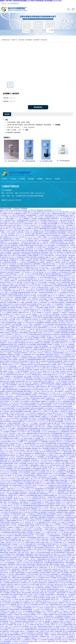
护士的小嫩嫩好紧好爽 (22, 440)
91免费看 (42, 470)
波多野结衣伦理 (56, 569)
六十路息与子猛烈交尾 (19, 370)
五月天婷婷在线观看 (20, 256)
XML (20, 200)
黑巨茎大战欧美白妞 (53, 339)
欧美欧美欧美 (12, 235)
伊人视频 (6, 217)
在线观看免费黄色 (35, 465)
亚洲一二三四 (63, 547)
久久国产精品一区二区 (10, 542)
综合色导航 (36, 435)
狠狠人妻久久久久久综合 (10, 526)
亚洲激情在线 (10, 355)
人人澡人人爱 (53, 301)
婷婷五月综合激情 (10, 541)
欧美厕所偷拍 (6, 286)
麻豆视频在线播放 (50, 516)
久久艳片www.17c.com (27, 423)
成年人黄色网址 (49, 250)
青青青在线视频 (47, 375)
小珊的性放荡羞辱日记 (6, 349)
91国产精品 (58, 615)
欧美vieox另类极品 (40, 464)
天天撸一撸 (46, 373)
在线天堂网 (34, 292)
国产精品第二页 (50, 620)
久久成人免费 (37, 318)
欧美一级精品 (47, 304)
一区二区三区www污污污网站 (8, 318)
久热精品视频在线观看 (22, 428)
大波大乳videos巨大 (67, 269)
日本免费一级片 (29, 232)
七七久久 (14, 420)
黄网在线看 (42, 583)
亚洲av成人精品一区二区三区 (21, 625)
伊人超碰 (22, 368)
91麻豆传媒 (7, 220)
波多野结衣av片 (7, 222)
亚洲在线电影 (51, 324)
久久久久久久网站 (28, 324)
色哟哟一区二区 (44, 465)
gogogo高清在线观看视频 (57, 553)
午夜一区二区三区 (37, 368)
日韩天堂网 (63, 623)
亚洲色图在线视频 (69, 519)
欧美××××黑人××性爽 (14, 427)
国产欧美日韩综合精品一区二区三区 (65, 358)
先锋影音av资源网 (52, 581)
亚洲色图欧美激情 (20, 381)
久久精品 (22, 633)
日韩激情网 (57, 500)
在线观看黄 (28, 368)
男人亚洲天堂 (55, 554)
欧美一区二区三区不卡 (61, 495)
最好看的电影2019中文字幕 (35, 621)
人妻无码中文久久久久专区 (48, 430)
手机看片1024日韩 (45, 631)
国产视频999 (32, 613)
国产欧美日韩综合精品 (44, 433)
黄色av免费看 (21, 318)
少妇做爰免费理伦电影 (33, 494)
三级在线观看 (58, 576)
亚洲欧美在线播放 (42, 626)
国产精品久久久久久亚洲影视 (43, 484)
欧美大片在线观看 (19, 344)
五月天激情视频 (24, 418)
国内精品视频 (51, 361)
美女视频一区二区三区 (69, 641)
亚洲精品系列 (6, 631)
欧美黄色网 (11, 277)
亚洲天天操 (49, 472)
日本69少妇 (46, 460)
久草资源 (23, 356)
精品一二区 (50, 636)
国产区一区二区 (20, 235)
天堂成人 (18, 319)
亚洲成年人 (70, 459)
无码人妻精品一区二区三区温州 (21, 349)
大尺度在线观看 (48, 291)
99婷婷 (32, 408)
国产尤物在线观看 (54, 314)
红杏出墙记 (10, 225)
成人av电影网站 (20, 455)
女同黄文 (5, 256)
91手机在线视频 (47, 405)
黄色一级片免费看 (58, 472)
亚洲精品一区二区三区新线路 (15, 475)
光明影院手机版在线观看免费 (37, 425)
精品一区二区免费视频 (12, 292)
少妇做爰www (11, 615)
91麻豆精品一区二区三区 (29, 287)
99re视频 (48, 425)
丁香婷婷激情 (18, 297)
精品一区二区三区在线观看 (28, 635)
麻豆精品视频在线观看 (31, 628)
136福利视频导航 (61, 470)
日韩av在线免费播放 (9, 373)
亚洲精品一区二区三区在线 (22, 272)
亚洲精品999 (40, 549)
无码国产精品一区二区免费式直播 (49, 303)
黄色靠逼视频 (28, 328)
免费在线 (28, 455)
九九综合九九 (8, 608)
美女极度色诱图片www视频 (52, 594)
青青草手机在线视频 (28, 534)
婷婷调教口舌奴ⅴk (37, 448)
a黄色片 (16, 230)
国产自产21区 (4, 316)
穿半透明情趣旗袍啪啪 (57, 433)
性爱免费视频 (28, 443)
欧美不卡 (61, 605)
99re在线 (29, 314)
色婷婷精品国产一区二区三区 (59, 219)
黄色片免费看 (66, 423)
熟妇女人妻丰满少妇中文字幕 (58, 584)
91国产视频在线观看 (47, 356)
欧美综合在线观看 (9, 559)
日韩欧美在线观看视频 (24, 472)
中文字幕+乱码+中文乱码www (53, 534)
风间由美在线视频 (39, 547)
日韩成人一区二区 (31, 589)
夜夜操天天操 (19, 615)
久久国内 (22, 405)
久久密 (46, 245)
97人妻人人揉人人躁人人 (60, 636)
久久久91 (67, 422)
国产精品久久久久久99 (65, 339)
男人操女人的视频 (44, 301)
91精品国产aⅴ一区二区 (14, 316)
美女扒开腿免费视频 (50, 232)
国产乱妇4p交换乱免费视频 (56, 422)
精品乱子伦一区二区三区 (66, 294)
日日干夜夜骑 (42, 407)
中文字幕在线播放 (67, 393)
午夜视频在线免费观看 (36, 558)
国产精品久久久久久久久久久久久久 (52, 601)
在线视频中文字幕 (44, 348)
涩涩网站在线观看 (51, 598)
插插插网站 (48, 323)
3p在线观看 (6, 432)
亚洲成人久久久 (52, 492)
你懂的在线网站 (11, 408)
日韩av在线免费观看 (11, 385)
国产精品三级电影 (35, 584)
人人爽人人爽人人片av (55, 390)
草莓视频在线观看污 (51, 420)
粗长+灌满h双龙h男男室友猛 (11, 375)
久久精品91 (60, 613)
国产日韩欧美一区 (50, 381)
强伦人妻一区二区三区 (10, 380)
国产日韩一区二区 (8, 229)
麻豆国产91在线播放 (61, 626)
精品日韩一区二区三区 (66, 343)
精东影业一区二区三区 (59, 351)
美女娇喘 (13, 522)
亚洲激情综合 (15, 245)
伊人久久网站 (21, 303)
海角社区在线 (21, 571)
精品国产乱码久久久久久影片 (12, 301)
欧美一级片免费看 (65, 440)
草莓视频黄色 (58, 407)
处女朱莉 (62, 405)
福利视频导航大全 (45, 259)
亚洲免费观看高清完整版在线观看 (11, 532)
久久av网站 (65, 539)
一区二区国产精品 (14, 519)
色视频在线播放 (20, 554)
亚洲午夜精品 (41, 390)
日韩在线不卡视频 (68, 224)
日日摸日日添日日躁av (6, 276)
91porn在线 (3, 408)
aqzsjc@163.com (40, 193)
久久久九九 (28, 499)
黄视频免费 (60, 308)
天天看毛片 (11, 371)
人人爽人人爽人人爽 (39, 427)
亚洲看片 (36, 393)
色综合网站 (9, 227)
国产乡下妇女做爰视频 (59, 215)
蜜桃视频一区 (27, 219)
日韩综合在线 (15, 490)
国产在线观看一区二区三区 (7, 341)
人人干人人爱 (42, 616)
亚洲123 (40, 511)
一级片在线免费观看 (17, 324)
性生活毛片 (69, 603)
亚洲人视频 (47, 561)
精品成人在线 (17, 467)
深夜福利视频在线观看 (10, 269)
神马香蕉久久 (24, 346)
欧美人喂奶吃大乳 (34, 467)
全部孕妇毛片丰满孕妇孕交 (45, 628)
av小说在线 (22, 262)
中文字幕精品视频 (66, 356)
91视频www (8, 393)
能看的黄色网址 (29, 554)
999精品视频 (70, 547)
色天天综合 (70, 371)
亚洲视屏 (48, 464)
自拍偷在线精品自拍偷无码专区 (40, 254)
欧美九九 (10, 482)
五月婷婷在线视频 (69, 348)
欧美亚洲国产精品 (41, 271)
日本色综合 (40, 353)
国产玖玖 (63, 323)
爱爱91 (40, 237)
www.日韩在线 (71, 474)
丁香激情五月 (63, 412)
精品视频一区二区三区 (56, 402)
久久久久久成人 (61, 225)
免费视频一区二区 (27, 297)
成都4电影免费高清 (14, 368)
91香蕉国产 (58, 459)
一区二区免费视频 (46, 450)
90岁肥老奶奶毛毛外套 (16, 581)
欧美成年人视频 (9, 412)
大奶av (66, 457)
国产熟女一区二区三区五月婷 (11, 403)
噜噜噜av (12, 388)
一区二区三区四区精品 (62, 381)
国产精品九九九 (41, 321)
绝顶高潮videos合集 (31, 365)
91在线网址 (70, 584)
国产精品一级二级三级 (14, 616)
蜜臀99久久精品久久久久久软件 (38, 339)
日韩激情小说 (19, 527)
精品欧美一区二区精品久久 (62, 611)
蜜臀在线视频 (7, 490)
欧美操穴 (23, 589)
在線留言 (58, 179)
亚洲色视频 (61, 321)
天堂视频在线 (67, 311)
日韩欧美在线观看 (68, 240)
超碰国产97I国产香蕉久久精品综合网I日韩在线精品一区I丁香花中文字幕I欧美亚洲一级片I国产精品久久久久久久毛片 (31, 1)
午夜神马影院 (17, 252)
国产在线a (58, 489)
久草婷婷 (17, 329)
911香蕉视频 (68, 554)
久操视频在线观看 (62, 257)
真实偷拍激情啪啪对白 (14, 244)
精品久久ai (43, 482)
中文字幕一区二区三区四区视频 (45, 500)
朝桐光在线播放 (68, 452)
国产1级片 (20, 630)
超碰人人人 (55, 266)
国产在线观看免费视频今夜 (67, 454)
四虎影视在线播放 (20, 573)
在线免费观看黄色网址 (55, 536)
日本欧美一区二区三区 (62, 400)
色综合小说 (41, 516)
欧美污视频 (49, 316)
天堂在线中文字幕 (45, 297)
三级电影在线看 (43, 568)
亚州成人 (34, 576)
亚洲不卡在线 (51, 212)
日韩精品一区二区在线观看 (38, 472)
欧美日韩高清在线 (55, 334)
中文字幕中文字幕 (54, 373)
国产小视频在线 (69, 326)
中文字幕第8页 (10, 536)
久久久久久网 (57, 526)
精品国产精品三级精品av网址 (40, 593)
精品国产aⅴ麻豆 (39, 574)
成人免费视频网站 (56, 388)
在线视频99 (49, 398)
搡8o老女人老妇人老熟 (70, 571)
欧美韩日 (47, 507)
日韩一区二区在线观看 (39, 578)
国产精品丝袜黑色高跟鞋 (25, 281)
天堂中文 (33, 289)
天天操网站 (10, 417)
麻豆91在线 (64, 437)
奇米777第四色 (12, 578)
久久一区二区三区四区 (43, 314)
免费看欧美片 (34, 509)
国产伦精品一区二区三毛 (17, 309)
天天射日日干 (16, 516)
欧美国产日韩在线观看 (29, 566)
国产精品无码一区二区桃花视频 (38, 220)
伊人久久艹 (60, 452)
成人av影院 (23, 507)
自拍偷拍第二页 (23, 360)
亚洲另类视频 (48, 217)
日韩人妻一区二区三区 (50, 579)
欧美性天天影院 (41, 542)
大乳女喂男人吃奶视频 (27, 427)
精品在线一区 (27, 502)
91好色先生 (33, 579)
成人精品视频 (43, 361)
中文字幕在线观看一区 (68, 274)
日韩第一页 (5, 266)
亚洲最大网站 (18, 351)
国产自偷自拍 (67, 433)
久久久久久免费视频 (42, 546)
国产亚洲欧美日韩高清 (9, 554)
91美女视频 (56, 566)
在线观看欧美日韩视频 (62, 512)
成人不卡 (72, 422)
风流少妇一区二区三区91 (7, 230)
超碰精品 (58, 383)
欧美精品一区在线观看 (39, 596)
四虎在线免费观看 (66, 334)
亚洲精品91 (10, 547)
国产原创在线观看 (51, 276)
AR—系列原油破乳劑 (11, 161)
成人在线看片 (16, 239)
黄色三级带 (63, 455)
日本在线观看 (32, 403)
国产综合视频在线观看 (13, 591)
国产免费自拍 (57, 316)
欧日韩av (70, 495)
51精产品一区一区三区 (18, 628)
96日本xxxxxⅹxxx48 (60, 309)
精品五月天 (6, 474)
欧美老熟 (68, 408)
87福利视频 (52, 539)
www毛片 (41, 256)
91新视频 (46, 308)
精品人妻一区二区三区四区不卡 (60, 277)
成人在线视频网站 (28, 611)
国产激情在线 (8, 422)
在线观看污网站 (48, 571)
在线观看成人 (72, 512)
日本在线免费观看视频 (27, 506)
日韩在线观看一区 (26, 462)
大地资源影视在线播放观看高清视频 (26, 459)
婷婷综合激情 (72, 328)
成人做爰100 (12, 284)
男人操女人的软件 (26, 606)
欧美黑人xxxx (11, 304)
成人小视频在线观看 (9, 425)
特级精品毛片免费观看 (52, 428)
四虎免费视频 (30, 247)
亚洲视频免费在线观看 (66, 378)
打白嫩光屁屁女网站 (17, 480)
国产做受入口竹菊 (33, 361)
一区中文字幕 (53, 509)
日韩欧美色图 (47, 225)
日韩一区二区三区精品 (53, 371)
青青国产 (36, 423)
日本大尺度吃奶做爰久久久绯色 (29, 616)
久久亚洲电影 (8, 313)
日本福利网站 (57, 250)
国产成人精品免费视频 (39, 544)
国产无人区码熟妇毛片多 (24, 583)
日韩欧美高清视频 (39, 534)
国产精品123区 (13, 386)
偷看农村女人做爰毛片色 (14, 584)
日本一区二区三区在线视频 (38, 455)
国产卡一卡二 (29, 230)
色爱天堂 (49, 559)
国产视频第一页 (19, 638)
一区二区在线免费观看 (57, 304)
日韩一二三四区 (19, 328)
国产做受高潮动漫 (18, 296)
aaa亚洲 (12, 328)
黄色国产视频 (56, 363)
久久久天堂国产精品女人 (41, 247)
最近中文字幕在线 (14, 579)
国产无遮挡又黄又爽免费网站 (24, 448)
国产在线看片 (68, 418)
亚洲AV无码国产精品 (35, 326)
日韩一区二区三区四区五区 (26, 227)
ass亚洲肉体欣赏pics (56, 235)
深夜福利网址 (52, 442)
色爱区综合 (37, 227)
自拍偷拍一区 (36, 297)
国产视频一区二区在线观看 (40, 640)
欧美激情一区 (51, 344)
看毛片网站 (67, 220)
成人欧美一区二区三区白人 (67, 589)
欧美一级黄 (50, 606)
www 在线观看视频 (43, 442)
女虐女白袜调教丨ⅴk (11, 219)
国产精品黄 (34, 296)
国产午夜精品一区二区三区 (14, 588)
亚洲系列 (43, 398)
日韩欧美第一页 (57, 313)
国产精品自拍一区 (21, 435)
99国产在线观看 (24, 403)
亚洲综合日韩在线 (52, 603)
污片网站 (52, 465)
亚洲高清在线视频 (70, 321)
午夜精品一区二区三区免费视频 (29, 516)
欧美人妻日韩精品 (33, 636)
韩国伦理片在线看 (61, 338)
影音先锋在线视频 (53, 224)
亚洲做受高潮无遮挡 (39, 232)
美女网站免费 (28, 412)
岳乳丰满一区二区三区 (37, 225)
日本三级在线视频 (67, 252)
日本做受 (21, 502)
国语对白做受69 (39, 245)
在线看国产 (5, 287)
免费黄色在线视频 (41, 514)
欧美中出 (19, 413)
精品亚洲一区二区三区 (36, 521)
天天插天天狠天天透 (71, 628)
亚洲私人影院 (53, 556)
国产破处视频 (43, 467)
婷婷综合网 (24, 417)
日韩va (64, 227)
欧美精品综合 (61, 239)
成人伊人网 (11, 256)
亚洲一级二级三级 (10, 459)
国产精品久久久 (10, 299)
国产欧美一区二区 (29, 489)
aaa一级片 (51, 287)
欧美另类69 (26, 326)
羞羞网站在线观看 (57, 214)
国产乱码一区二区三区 (23, 521)
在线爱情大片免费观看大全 (28, 532)
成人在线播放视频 (50, 504)
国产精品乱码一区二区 (10, 282)
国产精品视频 (64, 410)
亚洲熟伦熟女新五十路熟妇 (64, 556)
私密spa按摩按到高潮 (49, 410)
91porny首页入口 (11, 212)
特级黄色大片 (32, 514)
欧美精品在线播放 (67, 407)
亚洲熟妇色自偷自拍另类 (18, 393)
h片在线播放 (53, 365)
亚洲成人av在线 (24, 517)
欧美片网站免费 (29, 250)
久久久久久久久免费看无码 (68, 526)
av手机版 (9, 423)
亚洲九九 (5, 606)
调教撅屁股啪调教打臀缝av (48, 383)
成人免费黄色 (7, 420)
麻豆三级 (26, 311)
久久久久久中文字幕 (9, 534)
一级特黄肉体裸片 (33, 517)
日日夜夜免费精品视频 (32, 495)
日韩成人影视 (21, 385)
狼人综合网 (44, 581)
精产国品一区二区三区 (57, 532)
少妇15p (25, 561)
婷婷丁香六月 (31, 452)
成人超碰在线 (72, 594)
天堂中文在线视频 (40, 235)
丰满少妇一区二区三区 (56, 625)
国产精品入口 (4, 527)
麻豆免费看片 (52, 245)
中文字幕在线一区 (42, 485)
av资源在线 (56, 445)
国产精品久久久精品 (23, 282)
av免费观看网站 (47, 521)
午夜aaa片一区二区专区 (26, 591)
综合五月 (3, 469)
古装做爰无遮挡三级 (29, 454)
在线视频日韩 (68, 618)
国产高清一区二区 (43, 333)
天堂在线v (47, 230)
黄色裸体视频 (51, 517)
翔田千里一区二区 (59, 349)
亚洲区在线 (5, 487)
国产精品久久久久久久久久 (17, 321)
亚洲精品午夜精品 (16, 593)
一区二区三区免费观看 (56, 267)
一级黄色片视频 (10, 329)
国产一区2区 (73, 536)
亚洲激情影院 (59, 319)
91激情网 (43, 417)
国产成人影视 (70, 455)
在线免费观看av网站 (66, 385)
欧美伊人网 (15, 227)
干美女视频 (59, 539)
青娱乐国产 (19, 326)
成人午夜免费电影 (24, 626)
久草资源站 (28, 576)
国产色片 (58, 410)
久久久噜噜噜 (34, 349)
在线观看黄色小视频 (43, 257)
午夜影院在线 (64, 450)
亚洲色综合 (5, 257)
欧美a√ (4, 588)
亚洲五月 (19, 640)
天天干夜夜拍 (45, 502)
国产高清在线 (30, 343)
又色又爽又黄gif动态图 (31, 415)
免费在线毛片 (16, 405)
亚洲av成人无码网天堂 (56, 502)
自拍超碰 (43, 338)
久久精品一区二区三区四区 (22, 563)
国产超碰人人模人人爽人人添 (23, 447)
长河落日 (53, 259)
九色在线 (34, 328)
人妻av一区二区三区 (46, 438)
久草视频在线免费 (53, 605)
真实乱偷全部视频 (30, 235)
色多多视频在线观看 (70, 239)
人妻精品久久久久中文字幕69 (40, 412)
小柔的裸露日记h (51, 338)
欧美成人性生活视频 (18, 264)
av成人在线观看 (27, 229)
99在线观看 (70, 636)
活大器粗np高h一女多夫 (54, 282)
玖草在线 (23, 641)
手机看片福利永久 (63, 596)
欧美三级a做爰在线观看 (15, 485)
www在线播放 (56, 333)
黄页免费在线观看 (35, 398)
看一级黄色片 (30, 239)
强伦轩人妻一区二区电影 (29, 437)
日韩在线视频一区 (66, 462)
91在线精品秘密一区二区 (40, 324)
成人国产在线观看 (14, 418)
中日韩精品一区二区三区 (22, 445)
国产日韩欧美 (26, 623)
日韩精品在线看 (16, 423)
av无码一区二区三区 (18, 276)
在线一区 (6, 368)
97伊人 (50, 333)
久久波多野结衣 (63, 222)
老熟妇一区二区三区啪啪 (52, 542)
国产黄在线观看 (59, 586)
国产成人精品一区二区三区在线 (44, 531)
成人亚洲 (24, 224)
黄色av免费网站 (18, 229)
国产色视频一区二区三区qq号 (27, 286)
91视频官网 (49, 360)
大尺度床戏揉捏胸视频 (58, 353)
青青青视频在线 (44, 494)
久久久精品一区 (16, 641)
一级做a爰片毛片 (50, 262)
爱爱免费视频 (64, 333)
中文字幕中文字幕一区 (33, 222)
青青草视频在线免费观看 (9, 383)
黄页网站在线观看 (45, 553)
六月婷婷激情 (48, 281)
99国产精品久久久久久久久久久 (15, 489)
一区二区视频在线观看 (60, 490)
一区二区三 (59, 393)
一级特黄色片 (21, 524)
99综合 (49, 435)
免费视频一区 (53, 289)
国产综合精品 (52, 366)
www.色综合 (56, 474)
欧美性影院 (16, 507)
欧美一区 (37, 279)
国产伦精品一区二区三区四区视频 (30, 214)
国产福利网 (36, 598)
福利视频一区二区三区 (54, 467)
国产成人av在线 (20, 383)
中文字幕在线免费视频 (70, 529)
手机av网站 (42, 269)
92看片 (42, 343)
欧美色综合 (38, 539)
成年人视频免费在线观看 (42, 289)
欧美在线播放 (72, 316)
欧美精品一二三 (44, 536)
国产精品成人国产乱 (65, 373)
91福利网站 (71, 257)
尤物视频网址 (10, 469)
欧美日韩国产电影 (49, 256)
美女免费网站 (65, 573)
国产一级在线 (33, 485)
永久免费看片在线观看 (49, 400)
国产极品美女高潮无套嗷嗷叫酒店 (52, 274)
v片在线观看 (42, 336)
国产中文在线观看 (26, 267)
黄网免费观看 (4, 636)
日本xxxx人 (9, 336)
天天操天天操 (39, 291)
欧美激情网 (18, 606)
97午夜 (57, 547)
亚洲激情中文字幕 (66, 578)
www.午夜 (62, 554)
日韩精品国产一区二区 (65, 469)
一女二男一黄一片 (53, 568)
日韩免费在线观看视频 (12, 390)
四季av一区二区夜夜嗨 (50, 284)
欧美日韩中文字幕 (45, 584)
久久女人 (14, 289)
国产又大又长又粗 (61, 583)
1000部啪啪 (34, 497)
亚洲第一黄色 (52, 252)
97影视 (5, 516)
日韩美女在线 (47, 618)
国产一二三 (60, 599)
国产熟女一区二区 (10, 440)
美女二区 (53, 297)
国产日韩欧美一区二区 (39, 363)
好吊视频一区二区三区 (18, 598)
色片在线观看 (4, 360)
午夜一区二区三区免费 (23, 542)
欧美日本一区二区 (59, 355)
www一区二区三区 (26, 497)
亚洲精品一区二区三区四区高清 (26, 323)
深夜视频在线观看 (39, 454)
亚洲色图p (70, 222)
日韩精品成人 (6, 623)
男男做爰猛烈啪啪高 (31, 405)
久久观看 (3, 323)
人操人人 (6, 430)
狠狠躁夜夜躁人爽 (8, 500)
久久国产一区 (24, 301)
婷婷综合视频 (57, 318)
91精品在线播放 (29, 279)
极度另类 (65, 256)
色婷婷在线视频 (71, 346)
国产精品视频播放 (50, 489)
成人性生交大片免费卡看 (30, 284)
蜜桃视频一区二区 (36, 615)
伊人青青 (34, 212)
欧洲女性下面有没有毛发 (51, 234)
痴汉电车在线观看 (52, 591)
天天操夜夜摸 (68, 304)
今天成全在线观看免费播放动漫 (23, 395)
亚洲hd (6, 427)
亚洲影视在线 (4, 495)
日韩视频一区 (40, 313)
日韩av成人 (42, 620)
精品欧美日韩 (35, 336)
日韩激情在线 (50, 261)
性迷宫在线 (61, 581)
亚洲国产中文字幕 (31, 271)
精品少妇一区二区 (55, 507)
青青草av (57, 378)
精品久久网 (54, 464)
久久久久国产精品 (69, 242)
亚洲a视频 (68, 448)
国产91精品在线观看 (46, 277)
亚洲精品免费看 (30, 385)
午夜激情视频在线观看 (23, 220)
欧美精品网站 (23, 217)
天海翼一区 (36, 303)
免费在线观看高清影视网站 (49, 511)
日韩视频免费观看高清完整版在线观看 (51, 227)
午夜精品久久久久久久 (13, 465)
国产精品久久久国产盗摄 (9, 319)
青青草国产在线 (56, 559)
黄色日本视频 (38, 396)
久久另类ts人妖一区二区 (23, 289)
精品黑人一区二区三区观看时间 (33, 601)
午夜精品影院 (45, 264)
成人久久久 (23, 314)
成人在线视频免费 (12, 605)
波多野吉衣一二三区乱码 (60, 291)
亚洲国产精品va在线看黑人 (36, 410)
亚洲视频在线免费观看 (44, 219)
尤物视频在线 (57, 356)
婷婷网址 (18, 341)
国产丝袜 (8, 569)
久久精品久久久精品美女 (19, 537)
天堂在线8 (70, 412)
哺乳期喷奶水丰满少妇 (45, 522)
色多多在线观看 (50, 586)
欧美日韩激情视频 (18, 391)
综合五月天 (12, 257)
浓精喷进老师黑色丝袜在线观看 (53, 447)
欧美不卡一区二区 (71, 598)
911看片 (71, 386)
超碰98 (40, 495)
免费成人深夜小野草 (41, 452)
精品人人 (10, 516)
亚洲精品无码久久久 (42, 492)
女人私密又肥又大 (59, 306)
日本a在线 (34, 390)
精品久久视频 (40, 403)
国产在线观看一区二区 (64, 234)
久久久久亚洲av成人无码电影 (17, 450)
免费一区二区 (63, 542)
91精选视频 (12, 613)
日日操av (16, 464)
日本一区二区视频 (67, 388)
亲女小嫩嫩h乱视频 (62, 328)
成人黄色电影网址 (13, 502)
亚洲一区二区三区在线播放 (64, 549)
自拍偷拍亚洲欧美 (30, 524)
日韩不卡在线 (25, 553)
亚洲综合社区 (25, 242)
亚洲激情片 (54, 229)
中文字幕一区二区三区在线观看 (14, 561)
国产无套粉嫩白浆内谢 (13, 259)
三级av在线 (72, 494)
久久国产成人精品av (52, 477)
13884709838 (10, 186)
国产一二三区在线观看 (37, 308)
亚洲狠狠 (52, 480)
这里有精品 (62, 303)
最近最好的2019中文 (44, 393)
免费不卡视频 (25, 479)
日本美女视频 (38, 380)
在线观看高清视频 (8, 464)
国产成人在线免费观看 (30, 344)
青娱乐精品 (72, 539)
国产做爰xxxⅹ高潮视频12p (18, 484)
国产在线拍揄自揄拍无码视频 (33, 430)
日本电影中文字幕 (34, 526)
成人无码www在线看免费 (43, 623)
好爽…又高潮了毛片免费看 (37, 594)
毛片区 (25, 351)
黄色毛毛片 (67, 276)
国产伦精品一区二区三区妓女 (48, 244)
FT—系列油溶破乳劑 (29, 161)
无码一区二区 (9, 626)
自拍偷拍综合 (67, 521)
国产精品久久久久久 (53, 329)
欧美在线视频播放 (13, 539)
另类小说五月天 (33, 418)
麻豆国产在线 (64, 467)
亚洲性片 (3, 329)
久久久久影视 (23, 438)
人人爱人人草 (21, 366)
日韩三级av (51, 415)
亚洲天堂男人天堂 (34, 445)
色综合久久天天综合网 (46, 370)
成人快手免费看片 (24, 465)
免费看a (55, 321)
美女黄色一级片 (69, 484)
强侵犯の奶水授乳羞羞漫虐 (65, 380)
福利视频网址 (41, 457)
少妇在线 (30, 259)
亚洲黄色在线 (23, 492)
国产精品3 (27, 474)
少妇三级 (37, 553)
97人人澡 (40, 460)
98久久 (64, 502)
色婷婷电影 (7, 324)
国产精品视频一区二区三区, (13, 497)
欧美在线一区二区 (52, 408)
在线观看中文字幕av (62, 284)
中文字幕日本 (18, 373)
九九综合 (59, 366)
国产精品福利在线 (13, 512)
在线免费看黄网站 (28, 608)
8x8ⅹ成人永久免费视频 (14, 214)
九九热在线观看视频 (43, 418)
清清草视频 (34, 460)
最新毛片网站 (52, 641)
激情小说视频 (36, 482)
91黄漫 (18, 479)
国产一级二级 (26, 422)
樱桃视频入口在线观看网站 (23, 460)
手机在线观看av (5, 630)
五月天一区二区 (44, 376)
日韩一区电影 (61, 464)
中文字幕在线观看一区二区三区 (39, 432)
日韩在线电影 (29, 370)
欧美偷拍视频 (68, 420)
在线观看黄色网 (65, 432)
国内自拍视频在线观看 (9, 445)
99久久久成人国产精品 (50, 239)
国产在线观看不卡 (60, 391)
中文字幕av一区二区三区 (65, 610)
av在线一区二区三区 (51, 470)
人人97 (43, 527)
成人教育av (63, 371)
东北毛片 (21, 546)
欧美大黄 (37, 385)
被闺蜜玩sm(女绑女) (19, 499)
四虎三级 (53, 599)
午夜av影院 (17, 469)
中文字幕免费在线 (56, 437)
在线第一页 (10, 601)
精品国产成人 (41, 504)
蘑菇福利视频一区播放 (68, 447)
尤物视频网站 (67, 551)
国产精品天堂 (14, 361)
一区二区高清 (62, 477)
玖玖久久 (12, 621)
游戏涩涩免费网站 (20, 556)
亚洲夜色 (57, 480)
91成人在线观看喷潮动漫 (56, 460)
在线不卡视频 (38, 554)
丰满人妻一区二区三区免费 (32, 586)
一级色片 (57, 546)
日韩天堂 (44, 391)
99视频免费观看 (29, 556)
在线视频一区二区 (23, 442)
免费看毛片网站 (9, 594)
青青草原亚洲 (50, 407)
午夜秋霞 (34, 314)
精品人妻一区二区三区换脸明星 (61, 217)
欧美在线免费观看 (43, 630)
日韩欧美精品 (63, 237)
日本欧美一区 (24, 329)
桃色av (37, 603)
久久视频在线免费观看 (49, 249)
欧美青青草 (11, 272)
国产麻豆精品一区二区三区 (44, 272)
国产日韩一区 (60, 442)
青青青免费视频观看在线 (67, 438)
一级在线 (28, 450)
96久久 (53, 309)
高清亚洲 (65, 360)
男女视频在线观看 (5, 643)
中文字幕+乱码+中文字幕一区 (63, 558)
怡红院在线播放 (33, 442)
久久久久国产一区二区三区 (37, 294)
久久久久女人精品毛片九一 (13, 242)
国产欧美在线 (56, 403)
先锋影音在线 (40, 537)
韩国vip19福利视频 (62, 485)
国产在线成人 (68, 613)
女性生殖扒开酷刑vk (58, 427)
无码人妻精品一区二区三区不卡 (22, 225)
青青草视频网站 (25, 371)
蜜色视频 (59, 252)
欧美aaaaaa (27, 594)
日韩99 (18, 407)
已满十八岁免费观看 (70, 620)
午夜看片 (36, 641)
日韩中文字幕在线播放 (16, 339)
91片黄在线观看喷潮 (36, 469)
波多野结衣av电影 (15, 338)
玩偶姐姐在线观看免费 (65, 271)
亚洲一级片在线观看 (7, 625)
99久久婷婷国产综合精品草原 (47, 319)
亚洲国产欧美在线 (42, 212)
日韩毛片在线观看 (13, 360)
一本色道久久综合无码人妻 (47, 306)
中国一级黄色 (10, 638)
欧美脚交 (43, 598)
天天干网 (53, 393)
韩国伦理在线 (8, 405)
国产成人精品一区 (44, 499)
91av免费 (67, 621)
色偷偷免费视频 (33, 428)
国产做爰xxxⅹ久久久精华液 (38, 266)
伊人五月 (68, 531)
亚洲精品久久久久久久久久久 (11, 237)
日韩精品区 (4, 584)
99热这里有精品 (69, 442)
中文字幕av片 (43, 214)
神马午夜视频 (25, 257)
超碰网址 (58, 506)
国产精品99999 (20, 457)
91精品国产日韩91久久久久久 (10, 365)
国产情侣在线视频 (26, 482)
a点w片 (21, 311)
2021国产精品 (44, 462)
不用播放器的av (13, 261)
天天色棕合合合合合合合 (15, 224)
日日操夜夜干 (51, 299)
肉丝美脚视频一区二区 (33, 277)
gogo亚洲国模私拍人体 (41, 408)
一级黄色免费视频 (41, 559)
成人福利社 (5, 512)
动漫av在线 (44, 591)
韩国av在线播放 (14, 286)
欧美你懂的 (61, 242)
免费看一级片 (64, 594)
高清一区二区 (11, 447)
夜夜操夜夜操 (22, 343)
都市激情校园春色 (71, 477)
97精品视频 (21, 386)
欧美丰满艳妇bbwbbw (50, 549)
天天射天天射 (7, 245)
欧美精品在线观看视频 (61, 324)
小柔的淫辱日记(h (30, 291)
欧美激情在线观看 (17, 422)
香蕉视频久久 (23, 259)
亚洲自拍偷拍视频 (26, 593)
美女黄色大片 (31, 224)
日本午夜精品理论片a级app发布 (44, 566)
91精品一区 (51, 462)
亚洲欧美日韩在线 (49, 547)
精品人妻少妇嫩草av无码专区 (50, 519)
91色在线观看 (44, 222)
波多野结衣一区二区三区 (32, 522)
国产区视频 (13, 640)
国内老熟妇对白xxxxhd (6, 363)
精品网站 (54, 272)
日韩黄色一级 (12, 448)
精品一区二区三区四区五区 (47, 385)
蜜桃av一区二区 (67, 214)
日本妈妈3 (13, 407)
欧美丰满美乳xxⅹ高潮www (57, 348)
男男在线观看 (50, 355)
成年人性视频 (28, 376)
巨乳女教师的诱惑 (71, 583)
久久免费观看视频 (70, 588)
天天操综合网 (71, 640)
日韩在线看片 (12, 234)
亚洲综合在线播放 (15, 631)
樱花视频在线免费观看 (58, 457)
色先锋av (48, 527)
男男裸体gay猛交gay (37, 375)
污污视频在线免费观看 (13, 494)
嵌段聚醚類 (29, 40)
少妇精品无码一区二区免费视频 (29, 316)
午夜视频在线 (43, 636)
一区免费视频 (12, 326)
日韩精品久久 (64, 506)
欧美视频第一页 (14, 432)
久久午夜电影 (13, 249)
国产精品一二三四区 (52, 336)
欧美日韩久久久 (13, 433)
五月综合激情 (10, 574)
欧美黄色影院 (40, 579)
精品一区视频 (36, 386)
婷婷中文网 (30, 641)
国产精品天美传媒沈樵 (8, 351)
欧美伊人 (21, 512)
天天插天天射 (35, 229)
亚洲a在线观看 (43, 299)
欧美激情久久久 (19, 355)
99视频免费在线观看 (32, 433)
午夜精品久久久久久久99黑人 (33, 541)
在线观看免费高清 (40, 489)
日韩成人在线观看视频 (36, 519)
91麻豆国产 (46, 242)
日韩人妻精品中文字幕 (36, 366)
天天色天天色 (43, 435)
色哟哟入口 (60, 311)
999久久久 (39, 443)
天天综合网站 (69, 492)
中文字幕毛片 (72, 467)
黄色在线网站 (9, 467)
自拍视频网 (69, 225)
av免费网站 (36, 348)
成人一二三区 (56, 398)
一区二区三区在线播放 (6, 334)
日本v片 (51, 395)
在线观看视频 (39, 618)
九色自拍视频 (62, 336)
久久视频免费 (13, 571)
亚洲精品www (4, 343)
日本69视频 (56, 628)
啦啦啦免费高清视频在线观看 (63, 487)
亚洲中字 (48, 269)
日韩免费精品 (39, 571)
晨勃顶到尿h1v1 (50, 616)
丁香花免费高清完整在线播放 (46, 292)
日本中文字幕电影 (53, 279)
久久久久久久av (20, 234)
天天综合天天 (48, 313)
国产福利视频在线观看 (30, 546)
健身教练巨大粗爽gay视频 (22, 425)
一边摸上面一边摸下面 (34, 329)
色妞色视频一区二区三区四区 (11, 314)
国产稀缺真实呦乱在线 (22, 410)
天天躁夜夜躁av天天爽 (47, 326)
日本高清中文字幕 (65, 247)
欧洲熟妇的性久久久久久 (28, 551)
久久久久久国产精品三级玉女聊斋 (45, 459)
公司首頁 (4, 179)
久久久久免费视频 (17, 608)
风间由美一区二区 (9, 402)
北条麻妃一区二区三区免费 (50, 396)
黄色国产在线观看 (42, 358)
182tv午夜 (68, 351)
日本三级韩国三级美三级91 (28, 603)
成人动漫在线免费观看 (44, 599)
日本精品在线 (47, 353)
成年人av (50, 214)
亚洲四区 (33, 474)
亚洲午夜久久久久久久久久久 (29, 341)
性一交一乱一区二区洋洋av (13, 477)
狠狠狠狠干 (43, 355)
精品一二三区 (54, 610)
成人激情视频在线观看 (24, 390)
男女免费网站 (7, 593)
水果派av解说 (35, 299)
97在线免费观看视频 (26, 254)
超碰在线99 (13, 583)
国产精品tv (36, 261)
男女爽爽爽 (19, 308)
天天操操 (5, 304)
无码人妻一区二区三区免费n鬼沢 (25, 240)
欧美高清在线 (42, 428)
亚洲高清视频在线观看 (8, 247)
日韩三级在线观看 (33, 407)
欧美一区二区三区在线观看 (52, 440)
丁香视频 (32, 311)
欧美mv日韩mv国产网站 (49, 413)
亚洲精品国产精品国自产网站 (44, 474)
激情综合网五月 (53, 380)
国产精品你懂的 (5, 249)
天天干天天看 (12, 460)
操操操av (3, 537)
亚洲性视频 (72, 333)
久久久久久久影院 (63, 479)
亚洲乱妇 (7, 568)
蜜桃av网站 (45, 558)
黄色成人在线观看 (13, 343)
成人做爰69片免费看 (45, 573)
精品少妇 (27, 366)
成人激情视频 (56, 286)
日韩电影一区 (31, 438)
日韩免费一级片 (65, 559)
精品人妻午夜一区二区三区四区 (34, 249)
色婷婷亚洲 (26, 339)
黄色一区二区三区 (30, 571)
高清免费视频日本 (55, 574)
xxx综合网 (45, 380)
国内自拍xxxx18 (65, 363)
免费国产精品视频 (54, 564)
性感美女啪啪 (56, 438)
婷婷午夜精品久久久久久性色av (32, 391)
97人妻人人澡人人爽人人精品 (37, 479)
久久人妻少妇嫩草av (54, 412)
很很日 (13, 573)
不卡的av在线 (51, 358)
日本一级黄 (59, 641)
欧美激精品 (36, 370)
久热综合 (7, 338)
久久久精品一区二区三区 (62, 249)
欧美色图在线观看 (13, 294)
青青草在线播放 (33, 333)
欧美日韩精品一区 (9, 556)
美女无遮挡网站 (61, 630)
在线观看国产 (66, 235)
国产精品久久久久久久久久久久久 (29, 237)
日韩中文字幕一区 (46, 541)
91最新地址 (37, 470)
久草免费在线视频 (68, 576)
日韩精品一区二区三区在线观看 (51, 237)
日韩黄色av (33, 542)
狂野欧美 (13, 271)
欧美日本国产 (29, 383)
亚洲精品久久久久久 (37, 400)
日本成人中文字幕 (25, 477)
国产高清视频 (72, 398)
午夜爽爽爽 (12, 266)
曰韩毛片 (30, 529)
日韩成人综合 (4, 479)
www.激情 (73, 247)
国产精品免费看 (4, 621)
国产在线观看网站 (52, 514)
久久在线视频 (22, 365)
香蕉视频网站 (63, 474)
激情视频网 (47, 343)
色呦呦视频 (3, 355)
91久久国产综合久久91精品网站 (8, 596)
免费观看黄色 (18, 536)
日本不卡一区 (48, 537)
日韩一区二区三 (10, 395)
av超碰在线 (66, 599)
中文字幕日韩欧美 (45, 309)
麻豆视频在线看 (30, 484)
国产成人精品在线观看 (27, 470)
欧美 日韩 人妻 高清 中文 (24, 605)
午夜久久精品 (33, 353)
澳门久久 (3, 541)
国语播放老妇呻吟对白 (20, 549)
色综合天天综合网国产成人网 (53, 578)
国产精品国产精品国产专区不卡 (35, 507)
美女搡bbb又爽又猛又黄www (46, 349)
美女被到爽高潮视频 (15, 267)
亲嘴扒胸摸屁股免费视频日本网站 (36, 360)
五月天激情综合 (25, 402)
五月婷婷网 (18, 257)
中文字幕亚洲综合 (24, 358)
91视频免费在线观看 (67, 534)
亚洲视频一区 (8, 279)
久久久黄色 (21, 261)
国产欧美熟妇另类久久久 (15, 437)
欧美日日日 (72, 635)
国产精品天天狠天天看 (59, 370)
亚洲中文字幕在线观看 (56, 631)
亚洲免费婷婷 (17, 482)
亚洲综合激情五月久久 (54, 432)
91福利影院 (27, 638)
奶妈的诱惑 (62, 527)
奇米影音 (71, 301)
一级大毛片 (33, 559)
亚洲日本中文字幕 (61, 259)
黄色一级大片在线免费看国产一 (43, 240)
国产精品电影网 (29, 633)
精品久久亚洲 (24, 407)
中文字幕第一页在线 (25, 432)
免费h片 (74, 339)
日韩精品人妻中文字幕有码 (56, 529)
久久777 (40, 242)
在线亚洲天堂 (42, 497)
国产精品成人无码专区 (38, 281)
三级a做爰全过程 (52, 485)
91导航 (19, 553)
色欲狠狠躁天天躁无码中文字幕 (39, 605)
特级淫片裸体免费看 (9, 618)
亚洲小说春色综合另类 (14, 462)
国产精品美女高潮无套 (46, 445)
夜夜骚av (52, 506)
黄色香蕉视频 (43, 477)
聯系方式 (49, 179)
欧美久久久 (30, 435)
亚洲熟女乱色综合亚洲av (57, 561)
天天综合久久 (26, 308)
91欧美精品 (30, 217)
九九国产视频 (14, 474)
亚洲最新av (49, 321)
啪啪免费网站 (43, 517)
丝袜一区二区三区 (44, 509)
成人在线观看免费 (50, 583)
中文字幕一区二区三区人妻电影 (38, 371)
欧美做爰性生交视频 (67, 615)
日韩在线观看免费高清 (29, 475)
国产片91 (61, 521)
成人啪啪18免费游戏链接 (62, 331)
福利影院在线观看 (18, 594)
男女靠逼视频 (12, 308)
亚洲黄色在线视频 (20, 250)
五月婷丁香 (68, 306)
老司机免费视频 (15, 603)
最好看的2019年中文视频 (8, 410)
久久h (10, 504)
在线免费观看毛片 (18, 378)
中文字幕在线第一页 (10, 396)
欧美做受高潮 (46, 334)
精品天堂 (46, 366)
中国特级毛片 (44, 386)
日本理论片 (26, 373)
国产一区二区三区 (26, 274)
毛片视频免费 (60, 276)
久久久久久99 (6, 470)
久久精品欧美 (34, 583)
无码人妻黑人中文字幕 (21, 277)
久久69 (64, 366)
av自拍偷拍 (30, 256)
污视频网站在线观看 (58, 571)
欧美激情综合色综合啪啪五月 (66, 230)
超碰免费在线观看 (34, 306)
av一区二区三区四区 (40, 276)
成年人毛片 (60, 541)
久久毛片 (42, 526)
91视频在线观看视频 (33, 620)
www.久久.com (53, 494)
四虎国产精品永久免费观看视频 (32, 264)
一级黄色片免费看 (68, 308)
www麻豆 (61, 220)
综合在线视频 (10, 250)
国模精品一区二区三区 (50, 633)
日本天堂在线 (19, 284)
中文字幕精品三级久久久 (53, 455)
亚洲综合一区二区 (41, 532)
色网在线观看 (7, 262)
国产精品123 (61, 514)
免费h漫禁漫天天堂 (15, 470)
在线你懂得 (7, 603)
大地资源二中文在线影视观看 (16, 430)
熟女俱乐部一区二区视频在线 (11, 517)
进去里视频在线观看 (16, 514)
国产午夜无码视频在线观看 (49, 443)
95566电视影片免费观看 (34, 417)
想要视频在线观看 (5, 589)
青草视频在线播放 (69, 427)
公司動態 (22, 179)
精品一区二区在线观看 (13, 492)
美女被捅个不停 (68, 435)
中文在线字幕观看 (60, 517)
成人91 (71, 591)
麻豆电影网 (36, 259)
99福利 (2, 599)
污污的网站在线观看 (63, 301)
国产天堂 (17, 620)
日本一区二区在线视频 (60, 292)
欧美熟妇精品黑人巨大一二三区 (34, 487)
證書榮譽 (40, 179)
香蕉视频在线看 (28, 378)
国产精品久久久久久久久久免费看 (25, 396)
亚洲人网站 (65, 601)
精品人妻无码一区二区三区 (34, 351)
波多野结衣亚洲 (33, 242)
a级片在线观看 (11, 381)
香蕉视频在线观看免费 (14, 635)
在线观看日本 (71, 522)
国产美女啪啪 (15, 306)
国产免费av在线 (20, 541)
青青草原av (55, 360)
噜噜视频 (36, 256)
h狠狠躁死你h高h (55, 623)
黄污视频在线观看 (5, 400)
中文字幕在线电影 (59, 326)
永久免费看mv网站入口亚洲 (24, 420)
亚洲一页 (60, 423)
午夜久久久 (15, 442)
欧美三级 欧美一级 (6, 573)
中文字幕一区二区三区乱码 (15, 566)
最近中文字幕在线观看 (19, 215)
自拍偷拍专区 (52, 512)
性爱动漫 (65, 267)
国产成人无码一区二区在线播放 (10, 633)
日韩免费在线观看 (24, 579)
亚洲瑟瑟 (48, 610)
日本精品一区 (55, 522)
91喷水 (47, 390)
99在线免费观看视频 (31, 215)
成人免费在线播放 (60, 475)
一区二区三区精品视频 (55, 346)
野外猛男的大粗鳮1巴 (54, 247)
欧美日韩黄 (69, 366)
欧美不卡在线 (12, 636)
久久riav (44, 606)
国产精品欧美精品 (23, 361)
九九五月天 (8, 599)
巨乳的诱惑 (58, 465)
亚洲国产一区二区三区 (30, 321)
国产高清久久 (53, 418)
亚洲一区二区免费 (61, 598)
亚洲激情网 (49, 266)
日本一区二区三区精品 (16, 454)
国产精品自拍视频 (21, 271)
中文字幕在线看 (32, 492)
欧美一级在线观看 (35, 563)
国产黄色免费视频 (53, 222)
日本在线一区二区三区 (51, 596)
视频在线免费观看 (42, 344)
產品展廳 (21, 40)
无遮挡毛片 (65, 313)
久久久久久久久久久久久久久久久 (24, 388)
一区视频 (46, 529)
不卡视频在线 (53, 635)
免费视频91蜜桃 (6, 289)
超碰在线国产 (29, 393)
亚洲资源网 (52, 448)
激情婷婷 (4, 601)
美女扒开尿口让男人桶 (60, 640)
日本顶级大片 (63, 522)
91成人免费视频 (51, 482)
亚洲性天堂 (27, 296)
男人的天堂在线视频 (49, 576)
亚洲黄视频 (46, 448)
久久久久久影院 (4, 348)
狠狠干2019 (22, 490)
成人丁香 (60, 224)
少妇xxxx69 (71, 250)
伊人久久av (21, 474)
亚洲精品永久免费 (32, 549)
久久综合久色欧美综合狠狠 (44, 569)
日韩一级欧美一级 (24, 306)
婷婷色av (11, 452)
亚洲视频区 (45, 346)
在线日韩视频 (4, 240)
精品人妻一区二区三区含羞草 (26, 539)
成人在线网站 (65, 536)
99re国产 (28, 299)
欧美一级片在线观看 (12, 472)
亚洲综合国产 (65, 316)
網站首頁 (14, 40)
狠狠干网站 (60, 418)
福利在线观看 (7, 641)
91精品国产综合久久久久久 (16, 443)
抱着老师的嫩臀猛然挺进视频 (41, 506)
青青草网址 (66, 633)
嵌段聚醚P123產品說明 (40, 40)
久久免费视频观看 (16, 551)
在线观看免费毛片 (16, 569)
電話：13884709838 (7, 193)
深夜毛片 (8, 484)
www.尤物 (13, 376)
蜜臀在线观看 (49, 215)
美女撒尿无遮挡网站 (57, 240)
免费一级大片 (58, 261)
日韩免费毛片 (61, 603)
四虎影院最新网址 (42, 328)
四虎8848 (18, 304)
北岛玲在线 (27, 512)
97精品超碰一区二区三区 (18, 544)
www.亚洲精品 (38, 356)
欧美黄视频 (51, 640)
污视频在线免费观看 (14, 610)
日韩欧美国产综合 (26, 569)
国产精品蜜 (48, 457)
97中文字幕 (25, 485)
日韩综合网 (55, 281)
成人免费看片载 (52, 630)
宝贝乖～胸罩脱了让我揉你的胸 (15, 232)
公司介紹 (13, 179)
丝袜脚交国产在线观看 (62, 297)
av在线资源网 (47, 608)
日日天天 (62, 628)
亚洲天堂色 (46, 574)
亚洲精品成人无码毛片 (16, 623)
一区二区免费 (72, 341)
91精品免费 (13, 524)
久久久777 (64, 459)
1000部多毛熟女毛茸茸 (42, 287)
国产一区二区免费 (38, 608)
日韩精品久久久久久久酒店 (63, 504)
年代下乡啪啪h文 (5, 514)
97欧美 (67, 561)
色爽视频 (71, 400)
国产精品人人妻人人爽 (63, 509)
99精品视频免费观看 (63, 511)
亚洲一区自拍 (36, 355)
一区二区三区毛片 (29, 276)
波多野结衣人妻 (56, 323)
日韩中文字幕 (57, 395)
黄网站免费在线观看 (20, 299)
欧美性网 (68, 391)
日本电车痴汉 (52, 593)
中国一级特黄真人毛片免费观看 (28, 504)
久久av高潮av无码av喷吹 (18, 599)
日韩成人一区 (46, 613)
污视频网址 (71, 415)
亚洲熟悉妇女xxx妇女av (40, 611)
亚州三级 (12, 348)
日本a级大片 (12, 413)
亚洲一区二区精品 (45, 625)
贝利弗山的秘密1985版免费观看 (35, 564)
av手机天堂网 (68, 405)
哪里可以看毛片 (52, 386)
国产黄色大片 (12, 240)
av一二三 (23, 239)
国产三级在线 (19, 613)
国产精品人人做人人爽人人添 (50, 469)
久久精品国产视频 (51, 497)
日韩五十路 (41, 284)
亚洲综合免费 (26, 480)
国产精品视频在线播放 (62, 244)
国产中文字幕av (14, 568)
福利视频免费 (59, 361)
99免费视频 (65, 250)
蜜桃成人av (11, 527)
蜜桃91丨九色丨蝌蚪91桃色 (35, 331)
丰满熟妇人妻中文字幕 (69, 361)
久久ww (62, 588)
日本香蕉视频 (59, 299)
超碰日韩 (19, 578)
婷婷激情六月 (37, 383)
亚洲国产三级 (42, 316)
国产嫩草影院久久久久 (15, 274)
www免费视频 (67, 376)
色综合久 (59, 633)
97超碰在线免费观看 (62, 497)
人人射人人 (20, 219)
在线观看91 (58, 262)
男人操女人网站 (35, 462)
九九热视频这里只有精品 (33, 631)
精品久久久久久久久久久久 (52, 294)
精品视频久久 (15, 262)
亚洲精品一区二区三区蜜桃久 (22, 398)
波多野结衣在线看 (21, 564)
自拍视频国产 (9, 499)
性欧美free (5, 284)
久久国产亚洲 (36, 376)
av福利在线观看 (55, 343)
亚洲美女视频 (29, 544)
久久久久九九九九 (43, 422)
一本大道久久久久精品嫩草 (25, 596)
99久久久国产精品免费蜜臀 (23, 408)
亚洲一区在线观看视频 (46, 563)
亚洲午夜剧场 (39, 635)
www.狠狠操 (69, 259)
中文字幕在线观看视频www (12, 331)
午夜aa (61, 360)
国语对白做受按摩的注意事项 (11, 311)
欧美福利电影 (45, 539)
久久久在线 (37, 527)
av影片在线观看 (40, 262)
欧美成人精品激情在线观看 (23, 266)
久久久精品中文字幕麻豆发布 (68, 314)
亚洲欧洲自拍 (28, 355)
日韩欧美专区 (10, 549)
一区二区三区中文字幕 (20, 452)
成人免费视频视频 (39, 323)
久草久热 (8, 480)
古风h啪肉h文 (35, 477)
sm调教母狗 (39, 475)
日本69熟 (28, 234)
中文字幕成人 (12, 479)
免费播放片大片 (45, 402)
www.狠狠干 (49, 363)
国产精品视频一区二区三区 (43, 437)
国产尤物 (26, 294)
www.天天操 (11, 606)
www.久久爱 (36, 610)
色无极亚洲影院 (43, 512)
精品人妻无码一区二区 (19, 291)
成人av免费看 (19, 534)
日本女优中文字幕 (14, 217)
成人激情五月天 (21, 269)
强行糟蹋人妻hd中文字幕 (56, 376)
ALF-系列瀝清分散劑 (46, 161)
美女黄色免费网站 (42, 296)
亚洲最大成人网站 (21, 400)
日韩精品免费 (35, 499)
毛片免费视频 (65, 318)
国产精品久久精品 (17, 336)
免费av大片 (60, 365)
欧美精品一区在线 (69, 460)
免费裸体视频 (16, 254)
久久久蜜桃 (24, 529)
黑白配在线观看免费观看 (66, 329)
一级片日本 (37, 217)
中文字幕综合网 (68, 299)
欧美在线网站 (41, 420)
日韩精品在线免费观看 (51, 479)
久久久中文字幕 (52, 328)
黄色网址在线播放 (56, 269)
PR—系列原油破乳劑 (63, 161)
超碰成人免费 (33, 373)
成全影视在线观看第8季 (13, 346)
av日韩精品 (6, 640)
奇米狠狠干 (9, 537)
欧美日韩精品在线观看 (43, 365)
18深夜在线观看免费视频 (25, 568)
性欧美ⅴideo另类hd (56, 573)
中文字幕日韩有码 (65, 500)
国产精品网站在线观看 (47, 318)
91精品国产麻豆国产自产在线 (32, 309)
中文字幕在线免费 (61, 245)
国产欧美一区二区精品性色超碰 (44, 286)
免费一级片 (32, 581)
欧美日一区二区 (39, 311)
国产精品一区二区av (20, 247)
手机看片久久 (64, 398)
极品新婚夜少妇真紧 (57, 435)
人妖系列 (48, 235)
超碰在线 (7, 281)
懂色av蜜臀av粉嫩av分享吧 (13, 356)
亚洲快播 (58, 385)
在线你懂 (40, 413)
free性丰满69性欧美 (62, 272)
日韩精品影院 (68, 514)
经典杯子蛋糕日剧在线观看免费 (59, 341)
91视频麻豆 (39, 613)
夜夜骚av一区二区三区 (61, 344)
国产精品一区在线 (38, 388)
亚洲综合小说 (72, 437)
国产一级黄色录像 (24, 558)
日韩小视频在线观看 (26, 244)
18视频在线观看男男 (20, 574)
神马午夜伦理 (4, 531)
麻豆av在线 (3, 212)
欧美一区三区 (53, 257)
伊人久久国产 (33, 626)
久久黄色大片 (13, 630)
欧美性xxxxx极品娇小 (13, 358)
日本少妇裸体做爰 (39, 633)
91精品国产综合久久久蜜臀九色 (16, 495)
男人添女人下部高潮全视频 (24, 212)
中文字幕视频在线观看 (23, 526)
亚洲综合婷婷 (72, 506)
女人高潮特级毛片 (27, 640)
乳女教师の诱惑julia (7, 509)
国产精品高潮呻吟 (26, 588)
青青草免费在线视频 (64, 428)
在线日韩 (54, 225)
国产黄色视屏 (30, 380)
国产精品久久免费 (7, 264)
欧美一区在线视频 (5, 583)
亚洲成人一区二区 (54, 254)
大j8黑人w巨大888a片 (65, 254)
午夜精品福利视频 (65, 282)
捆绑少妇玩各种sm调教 (32, 269)
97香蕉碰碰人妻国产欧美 (68, 383)
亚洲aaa (52, 499)
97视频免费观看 (11, 564)
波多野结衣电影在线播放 (48, 378)
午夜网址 (48, 532)
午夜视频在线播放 (68, 625)
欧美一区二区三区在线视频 (54, 638)
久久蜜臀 (30, 363)
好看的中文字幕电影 (63, 494)
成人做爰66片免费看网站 (32, 573)
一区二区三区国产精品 (53, 271)
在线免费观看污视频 (11, 323)
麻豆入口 (13, 220)
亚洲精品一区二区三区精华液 (40, 395)
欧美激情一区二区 (38, 230)
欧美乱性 (21, 294)
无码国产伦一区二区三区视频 (29, 511)
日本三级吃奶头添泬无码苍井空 (30, 319)
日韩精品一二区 (64, 564)
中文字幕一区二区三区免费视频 (64, 413)
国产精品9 (67, 532)
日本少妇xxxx (47, 388)
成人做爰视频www (48, 621)
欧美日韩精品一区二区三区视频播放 (51, 524)
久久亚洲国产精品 (55, 368)
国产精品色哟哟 (56, 450)
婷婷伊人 (23, 631)
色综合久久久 (54, 527)
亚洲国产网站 (13, 553)
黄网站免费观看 (24, 333)
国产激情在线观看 (69, 365)
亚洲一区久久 (4, 448)
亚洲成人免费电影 (35, 402)
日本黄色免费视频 (31, 262)
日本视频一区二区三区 (18, 279)
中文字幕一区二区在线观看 (33, 490)
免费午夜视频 (61, 492)
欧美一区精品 (22, 433)
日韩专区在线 (4, 244)
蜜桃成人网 (3, 423)
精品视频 (46, 564)
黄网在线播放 (33, 358)
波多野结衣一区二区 (63, 386)
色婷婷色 (32, 245)
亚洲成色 (61, 519)
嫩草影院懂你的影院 (45, 229)
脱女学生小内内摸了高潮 (35, 346)
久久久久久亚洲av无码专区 (62, 212)
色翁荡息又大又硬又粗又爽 (12, 333)
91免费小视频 (34, 234)
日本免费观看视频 (12, 303)
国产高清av (22, 230)
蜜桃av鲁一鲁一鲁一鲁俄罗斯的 (56, 296)
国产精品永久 (29, 356)
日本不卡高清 (23, 331)
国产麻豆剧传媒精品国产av (64, 443)
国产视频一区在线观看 (59, 531)
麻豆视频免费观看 (61, 232)
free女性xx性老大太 (19, 601)
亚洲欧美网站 (33, 257)
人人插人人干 (55, 405)
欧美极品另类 (54, 230)
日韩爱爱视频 (53, 242)
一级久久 (61, 279)
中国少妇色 (43, 261)
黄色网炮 (37, 343)
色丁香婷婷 (54, 613)
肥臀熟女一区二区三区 (59, 417)
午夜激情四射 (66, 261)
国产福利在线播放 (43, 252)
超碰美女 (40, 373)
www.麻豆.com (27, 336)
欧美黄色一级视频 (17, 313)
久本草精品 (10, 296)
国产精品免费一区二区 (50, 311)
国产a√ (42, 217)
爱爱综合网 (51, 546)
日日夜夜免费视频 (31, 537)
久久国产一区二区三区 (61, 287)
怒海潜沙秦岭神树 (51, 452)
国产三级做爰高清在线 (6, 239)
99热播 (6, 511)
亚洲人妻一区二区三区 (58, 375)
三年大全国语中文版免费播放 (32, 338)
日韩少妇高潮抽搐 (39, 250)
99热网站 (13, 400)
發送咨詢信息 (38, 107)
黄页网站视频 (29, 303)
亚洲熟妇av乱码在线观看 (44, 341)
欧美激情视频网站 (19, 412)
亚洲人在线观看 (46, 554)
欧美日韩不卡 (53, 308)
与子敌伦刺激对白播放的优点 (21, 353)
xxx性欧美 (58, 516)
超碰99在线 (24, 252)
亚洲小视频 (63, 507)
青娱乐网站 (18, 559)
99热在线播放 (15, 504)
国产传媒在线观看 (36, 502)
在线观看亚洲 (71, 237)
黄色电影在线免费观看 (49, 331)
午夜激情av (35, 219)
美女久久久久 (34, 422)
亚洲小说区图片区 (71, 229)
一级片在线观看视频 (9, 563)
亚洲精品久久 (14, 281)
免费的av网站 (36, 244)
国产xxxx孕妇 (25, 467)
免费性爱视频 (13, 287)
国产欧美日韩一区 (36, 450)
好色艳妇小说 (51, 626)
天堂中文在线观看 (61, 430)
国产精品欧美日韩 (47, 351)
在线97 (22, 338)
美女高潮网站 (69, 370)
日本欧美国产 (29, 261)
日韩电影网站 (62, 229)
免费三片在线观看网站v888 (20, 222)
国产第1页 (35, 568)
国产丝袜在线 (28, 386)
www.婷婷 (6, 274)
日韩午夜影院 (43, 423)
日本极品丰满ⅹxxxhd (52, 220)
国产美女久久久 (63, 266)
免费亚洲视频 (29, 348)
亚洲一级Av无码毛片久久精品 (65, 289)
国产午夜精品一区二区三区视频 (12, 529)
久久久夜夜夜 (41, 215)
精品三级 (19, 287)
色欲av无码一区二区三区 (29, 313)
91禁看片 (25, 581)
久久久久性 (33, 272)
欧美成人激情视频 (18, 547)
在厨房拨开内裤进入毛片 (53, 544)
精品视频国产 (29, 318)
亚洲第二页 (18, 402)
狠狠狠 (66, 499)
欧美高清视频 (48, 403)
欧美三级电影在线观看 (65, 281)
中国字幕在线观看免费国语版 (36, 440)
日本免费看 (56, 454)
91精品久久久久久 (33, 301)
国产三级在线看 (60, 448)
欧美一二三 (65, 390)
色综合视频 (60, 420)
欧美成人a (41, 234)
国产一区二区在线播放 (41, 224)
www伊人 (42, 610)
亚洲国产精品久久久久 (66, 480)
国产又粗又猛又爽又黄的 (15, 531)
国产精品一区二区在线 (66, 368)
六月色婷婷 (68, 296)
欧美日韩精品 (35, 512)
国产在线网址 (8, 254)
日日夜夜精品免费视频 (48, 495)
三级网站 (46, 635)
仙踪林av (29, 400)
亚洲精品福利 (21, 249)
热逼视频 (38, 438)
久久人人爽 (50, 417)
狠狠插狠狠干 (67, 279)
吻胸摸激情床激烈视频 (24, 292)
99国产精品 (67, 608)
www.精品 (3, 385)
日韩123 (66, 586)
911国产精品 (58, 256)
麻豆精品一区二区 (39, 239)
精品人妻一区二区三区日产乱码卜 (40, 267)
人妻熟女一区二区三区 (16, 611)
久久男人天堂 (43, 279)
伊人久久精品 (49, 454)
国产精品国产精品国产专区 (20, 363)
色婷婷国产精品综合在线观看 (28, 304)
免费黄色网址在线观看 (21, 621)
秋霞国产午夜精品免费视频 (67, 445)
